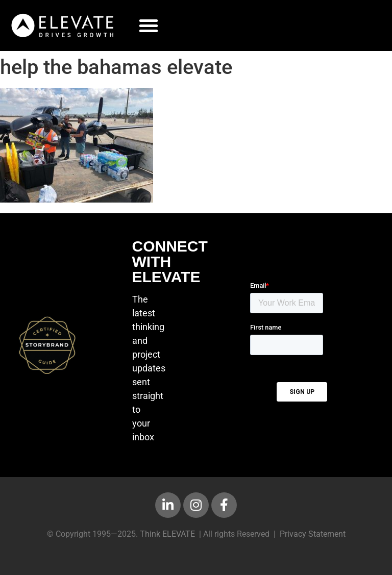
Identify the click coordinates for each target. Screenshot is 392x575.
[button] (149, 26)
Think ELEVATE (167, 534)
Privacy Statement (313, 534)
